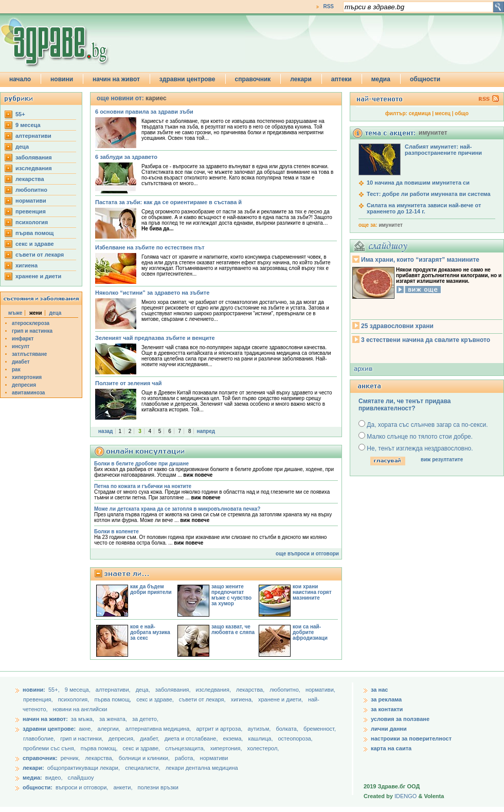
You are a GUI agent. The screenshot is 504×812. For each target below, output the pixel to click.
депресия (24, 385)
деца (22, 147)
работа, (185, 758)
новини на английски (80, 709)
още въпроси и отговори (307, 554)
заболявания (34, 157)
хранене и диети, (281, 699)
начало (20, 79)
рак (16, 369)
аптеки (341, 79)
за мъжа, (83, 719)
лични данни (389, 729)
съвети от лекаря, (203, 699)
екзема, (234, 738)
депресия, (122, 738)
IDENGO (406, 796)
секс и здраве (35, 244)
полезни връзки (158, 787)
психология (32, 222)
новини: (34, 690)
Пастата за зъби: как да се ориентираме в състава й (168, 202)
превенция (31, 211)
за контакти (387, 709)
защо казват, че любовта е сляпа (233, 629)
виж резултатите (442, 459)
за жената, (113, 719)
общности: (38, 787)
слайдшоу (81, 778)
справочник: (40, 758)
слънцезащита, (186, 748)
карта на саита (391, 748)
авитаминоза (28, 393)
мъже (15, 313)
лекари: (33, 768)
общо (462, 113)
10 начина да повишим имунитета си (418, 183)
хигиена (26, 265)
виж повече (198, 475)
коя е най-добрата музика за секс (150, 632)
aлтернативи (33, 136)
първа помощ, (113, 699)
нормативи (31, 201)
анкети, (123, 787)
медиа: (32, 778)
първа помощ (34, 233)
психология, (75, 699)
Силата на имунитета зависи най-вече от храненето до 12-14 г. (424, 208)
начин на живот (116, 79)
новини (62, 79)
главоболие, (40, 738)
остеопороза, (295, 738)
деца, (144, 690)
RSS (328, 6)
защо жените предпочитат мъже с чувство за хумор (231, 595)
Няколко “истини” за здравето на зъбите (152, 293)
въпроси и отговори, (82, 787)
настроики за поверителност (411, 738)
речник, (70, 758)
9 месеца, (78, 690)
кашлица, (261, 738)
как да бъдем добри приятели (151, 589)
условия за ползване (400, 719)
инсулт (21, 346)
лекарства (30, 179)
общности (425, 79)
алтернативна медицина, (159, 729)
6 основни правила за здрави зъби (144, 112)
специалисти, (142, 768)
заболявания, (174, 690)
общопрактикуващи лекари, (84, 768)
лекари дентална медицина (202, 768)
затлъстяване (29, 354)
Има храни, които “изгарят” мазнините (420, 260)
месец (443, 113)
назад (105, 431)
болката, (288, 729)
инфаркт (23, 339)
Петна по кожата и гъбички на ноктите (143, 486)
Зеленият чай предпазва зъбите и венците (155, 338)
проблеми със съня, (50, 748)
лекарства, (251, 690)
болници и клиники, (144, 758)
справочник (253, 79)
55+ (20, 114)
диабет (21, 362)
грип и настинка (32, 331)
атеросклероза (31, 323)
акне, (86, 729)
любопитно (31, 190)
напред (206, 431)
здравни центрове (187, 79)
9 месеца (28, 125)
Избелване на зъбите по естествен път (150, 247)
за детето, (145, 719)
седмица (420, 113)
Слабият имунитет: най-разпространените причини (443, 150)
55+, (55, 690)
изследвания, (214, 690)
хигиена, (243, 699)
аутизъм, (260, 729)
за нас (379, 690)
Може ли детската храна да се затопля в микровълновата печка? (177, 509)
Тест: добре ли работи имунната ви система (429, 194)
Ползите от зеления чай (129, 383)
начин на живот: (45, 719)
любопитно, (286, 690)
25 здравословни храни (397, 326)
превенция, (39, 699)
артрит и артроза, (220, 729)
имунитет (390, 225)
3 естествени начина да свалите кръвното (426, 340)
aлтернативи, (114, 690)
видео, (54, 778)
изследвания (34, 168)
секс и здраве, (156, 699)
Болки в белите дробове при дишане (141, 464)
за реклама (386, 699)
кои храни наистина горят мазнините (312, 592)
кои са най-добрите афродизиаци (310, 632)
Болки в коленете (116, 531)
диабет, (150, 738)
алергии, (110, 729)
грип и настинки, (83, 738)
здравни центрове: (49, 729)
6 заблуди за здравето (126, 157)
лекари (301, 79)
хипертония (27, 377)
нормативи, (320, 690)
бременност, (320, 729)
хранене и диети (38, 276)
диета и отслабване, (192, 738)
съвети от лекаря (40, 255)
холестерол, (263, 748)
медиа (381, 79)
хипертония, (227, 748)
